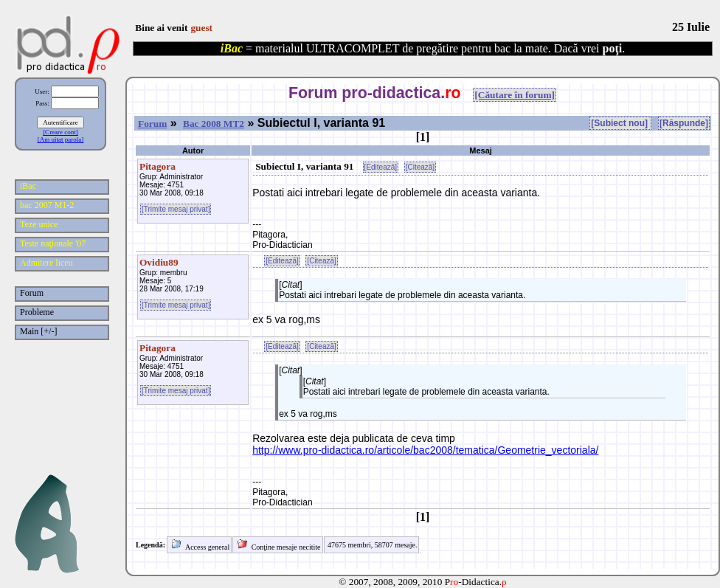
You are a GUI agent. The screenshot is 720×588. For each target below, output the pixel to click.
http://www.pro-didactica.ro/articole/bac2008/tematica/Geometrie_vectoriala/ (425, 450)
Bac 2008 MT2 (214, 124)
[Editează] (381, 167)
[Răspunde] (684, 123)
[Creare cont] (60, 132)
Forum (152, 124)
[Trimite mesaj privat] (176, 209)
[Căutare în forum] (515, 95)
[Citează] (420, 167)
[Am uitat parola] (60, 139)
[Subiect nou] (620, 123)
